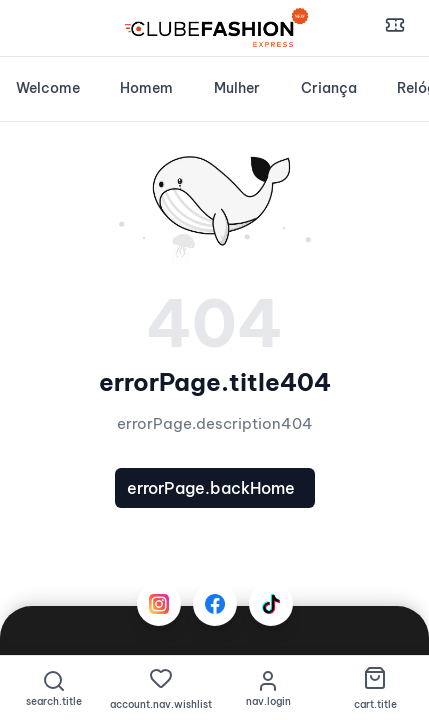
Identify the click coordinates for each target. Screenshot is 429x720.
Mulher (237, 88)
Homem (146, 88)
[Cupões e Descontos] (395, 28)
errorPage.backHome (211, 488)
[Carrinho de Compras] (375, 688)
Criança (329, 88)
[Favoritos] (160, 688)
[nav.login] (268, 688)
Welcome (48, 88)
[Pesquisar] (53, 688)
